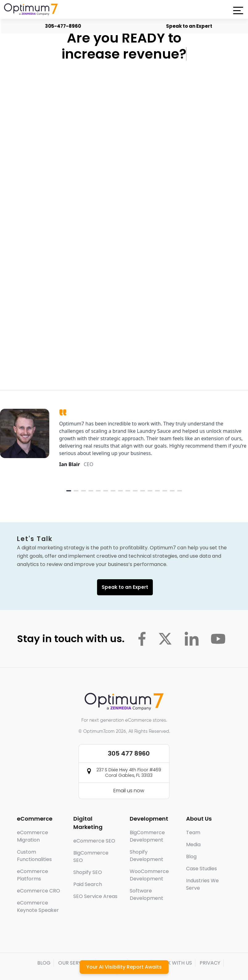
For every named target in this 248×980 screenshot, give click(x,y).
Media (193, 828)
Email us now (129, 775)
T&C (109, 955)
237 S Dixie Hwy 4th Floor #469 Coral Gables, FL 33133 (129, 757)
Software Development (146, 878)
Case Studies (201, 853)
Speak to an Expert (191, 26)
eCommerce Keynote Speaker (38, 890)
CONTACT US (138, 955)
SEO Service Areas (95, 880)
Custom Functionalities (34, 840)
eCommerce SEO (94, 825)
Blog (191, 841)
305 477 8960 (129, 737)
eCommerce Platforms (33, 859)
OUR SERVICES (75, 947)
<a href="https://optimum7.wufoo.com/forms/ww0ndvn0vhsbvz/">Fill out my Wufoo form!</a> (124, 201)
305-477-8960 (65, 26)
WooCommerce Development (149, 859)
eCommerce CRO (39, 875)
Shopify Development (146, 840)
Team (193, 816)
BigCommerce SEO (91, 841)
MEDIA (140, 947)
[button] (238, 10)
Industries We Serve (202, 868)
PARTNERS (112, 947)
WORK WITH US (174, 947)
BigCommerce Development (147, 820)
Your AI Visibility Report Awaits (124, 967)
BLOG (44, 947)
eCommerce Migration (33, 820)
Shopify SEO (88, 856)
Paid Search (88, 868)
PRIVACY (210, 947)
